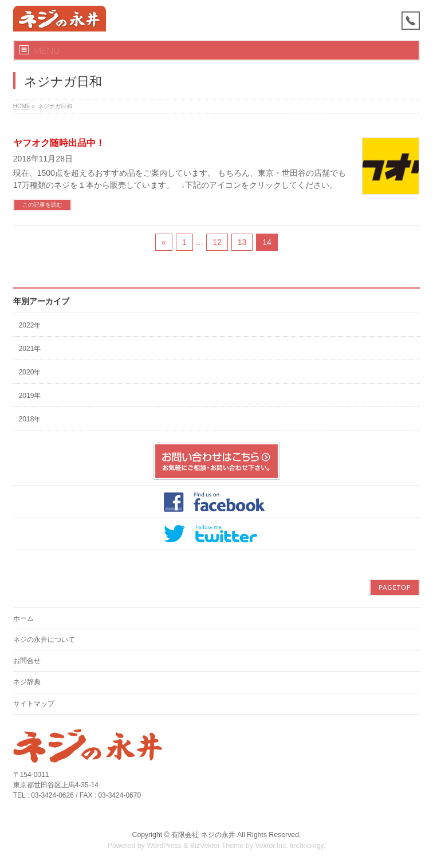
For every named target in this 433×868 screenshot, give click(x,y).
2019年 (30, 396)
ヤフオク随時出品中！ (59, 143)
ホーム (23, 618)
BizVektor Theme (217, 846)
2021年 (30, 349)
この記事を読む (42, 205)
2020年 (30, 372)
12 (217, 242)
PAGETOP (395, 587)
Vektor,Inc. (271, 846)
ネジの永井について (44, 640)
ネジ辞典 (27, 682)
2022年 (30, 325)
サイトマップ (34, 704)
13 (242, 242)
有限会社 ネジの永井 (203, 835)
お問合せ (27, 661)
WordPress (164, 846)
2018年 (30, 419)
